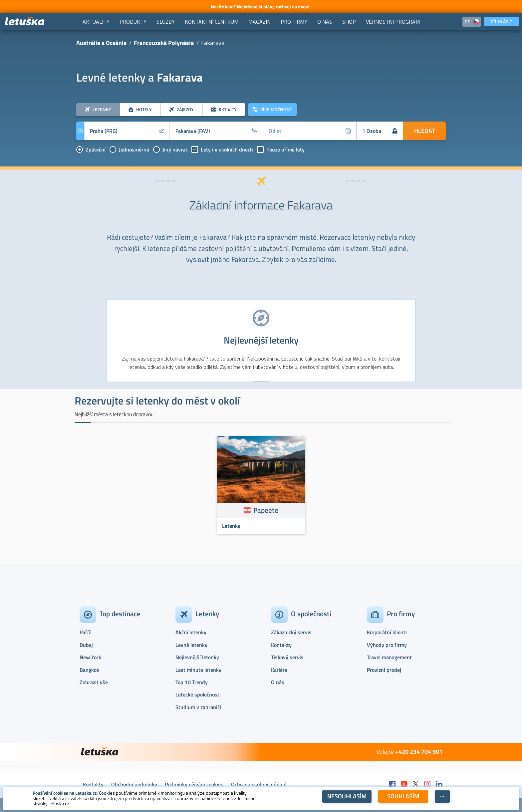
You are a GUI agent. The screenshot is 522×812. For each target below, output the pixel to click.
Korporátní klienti (387, 632)
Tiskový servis (287, 657)
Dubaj (86, 645)
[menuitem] (96, 22)
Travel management (389, 657)
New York (90, 657)
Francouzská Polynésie (164, 43)
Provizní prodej (384, 670)
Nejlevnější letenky (197, 657)
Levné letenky (191, 645)
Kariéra (279, 670)
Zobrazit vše (94, 682)
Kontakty (281, 645)
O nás (278, 682)
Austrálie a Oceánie (101, 43)
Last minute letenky (198, 670)
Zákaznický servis (291, 632)
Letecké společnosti (198, 694)
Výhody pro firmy (387, 645)
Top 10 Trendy (192, 682)
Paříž (85, 632)
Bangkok (89, 670)
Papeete (266, 510)
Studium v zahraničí (198, 707)
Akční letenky (191, 632)
